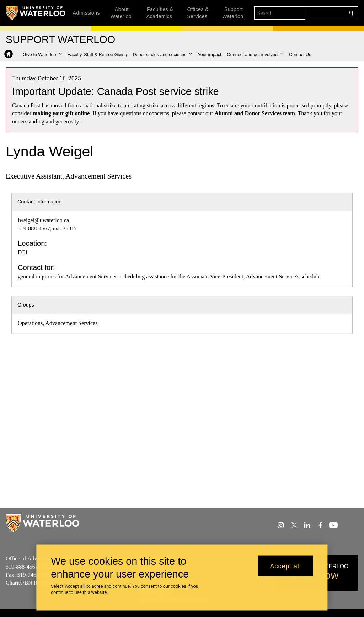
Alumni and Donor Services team (255, 113)
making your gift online (61, 113)
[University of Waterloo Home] (36, 13)
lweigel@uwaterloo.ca (43, 220)
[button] (42, 55)
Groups (26, 305)
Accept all (286, 566)
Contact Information (39, 202)
